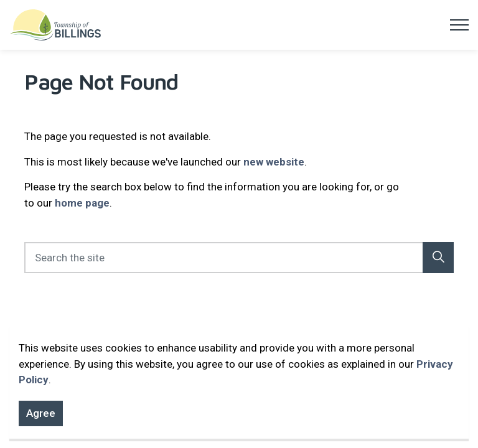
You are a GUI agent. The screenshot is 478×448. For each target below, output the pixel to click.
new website (274, 162)
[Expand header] (459, 25)
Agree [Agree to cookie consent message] (41, 420)
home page (82, 203)
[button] (438, 258)
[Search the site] (239, 258)
